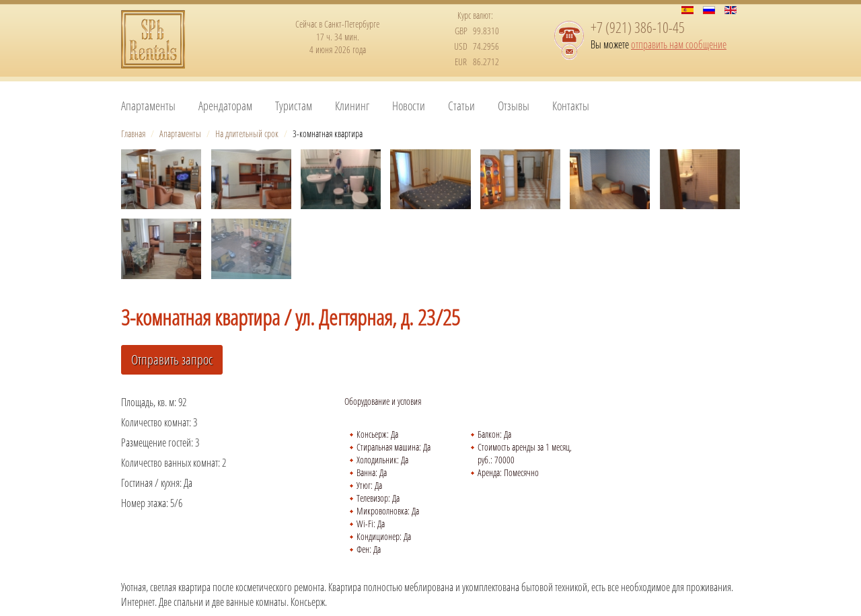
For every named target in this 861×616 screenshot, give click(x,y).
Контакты (571, 106)
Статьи (461, 106)
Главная (133, 133)
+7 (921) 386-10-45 (638, 27)
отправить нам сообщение (679, 44)
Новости (409, 106)
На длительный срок (247, 133)
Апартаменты (148, 106)
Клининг (352, 106)
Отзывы (514, 106)
